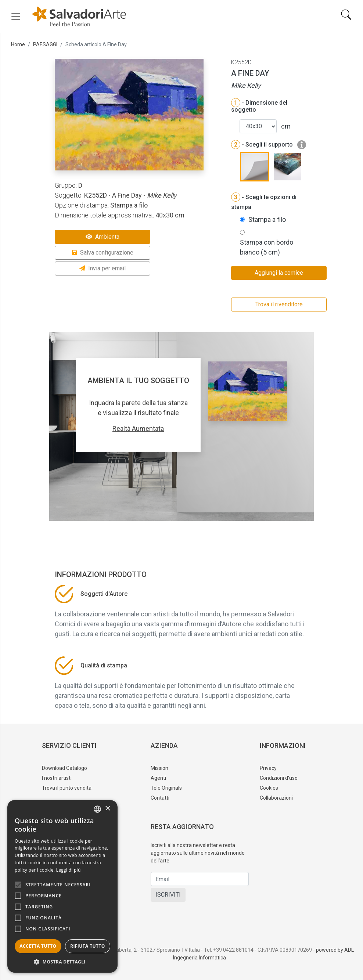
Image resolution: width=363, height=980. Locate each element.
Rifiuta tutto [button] (88, 946)
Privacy (268, 768)
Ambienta (103, 237)
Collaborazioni (276, 798)
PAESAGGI (45, 44)
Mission (159, 768)
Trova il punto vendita (67, 788)
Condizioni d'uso (279, 778)
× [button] (107, 809)
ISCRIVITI (168, 895)
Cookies (269, 788)
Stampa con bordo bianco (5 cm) (267, 247)
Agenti (158, 778)
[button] (62, 962)
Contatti (160, 798)
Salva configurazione (103, 253)
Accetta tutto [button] (38, 946)
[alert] (62, 886)
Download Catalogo (64, 768)
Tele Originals (166, 788)
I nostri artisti (57, 778)
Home (18, 44)
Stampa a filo (267, 219)
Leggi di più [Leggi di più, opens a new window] (69, 870)
